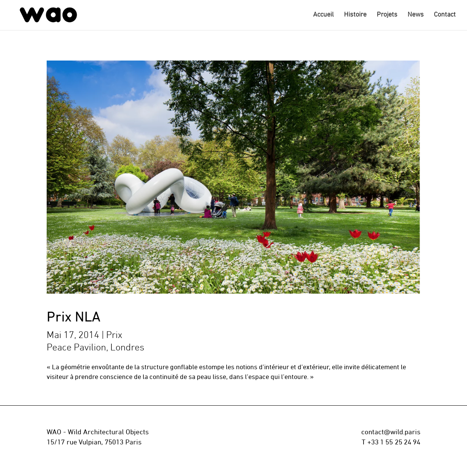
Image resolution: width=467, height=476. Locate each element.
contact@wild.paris (391, 433)
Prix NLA (74, 318)
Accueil (323, 16)
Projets (387, 16)
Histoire (355, 16)
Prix (114, 336)
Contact (445, 16)
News (416, 16)
